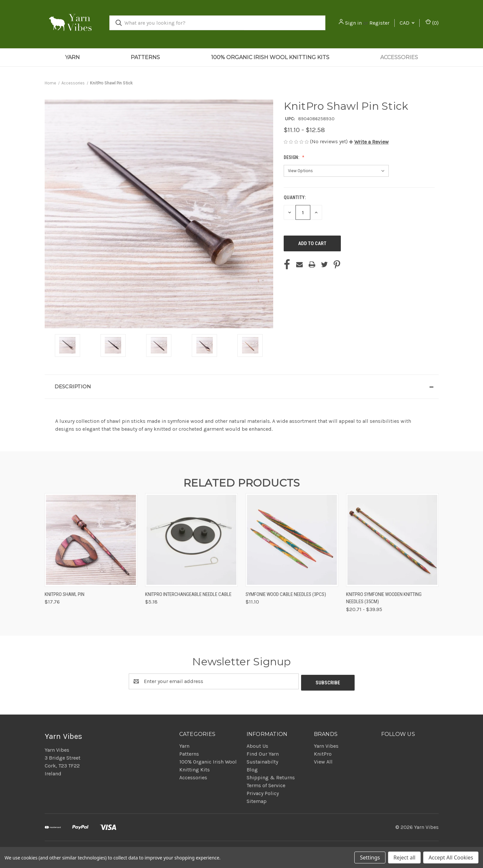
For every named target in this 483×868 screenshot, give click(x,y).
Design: (292, 157)
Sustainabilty (262, 760)
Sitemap (257, 800)
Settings (370, 857)
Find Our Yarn (263, 753)
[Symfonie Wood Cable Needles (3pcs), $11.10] (292, 540)
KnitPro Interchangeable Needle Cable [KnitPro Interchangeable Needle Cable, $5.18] (188, 594)
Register (379, 23)
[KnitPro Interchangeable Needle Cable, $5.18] (191, 540)
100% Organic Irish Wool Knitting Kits (270, 57)
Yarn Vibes (326, 745)
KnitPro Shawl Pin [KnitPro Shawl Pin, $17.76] (65, 594)
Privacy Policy (263, 792)
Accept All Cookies (451, 857)
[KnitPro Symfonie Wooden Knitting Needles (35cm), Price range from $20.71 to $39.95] (392, 540)
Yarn (72, 57)
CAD (407, 23)
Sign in (353, 23)
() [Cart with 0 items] (432, 23)
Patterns (145, 57)
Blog (252, 768)
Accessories (399, 57)
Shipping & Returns (271, 776)
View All (323, 760)
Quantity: (295, 197)
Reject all (404, 857)
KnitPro (323, 753)
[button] (369, 142)
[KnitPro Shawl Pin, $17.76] (91, 540)
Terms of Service (266, 784)
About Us (257, 745)
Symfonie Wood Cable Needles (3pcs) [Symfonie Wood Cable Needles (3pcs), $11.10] (286, 594)
